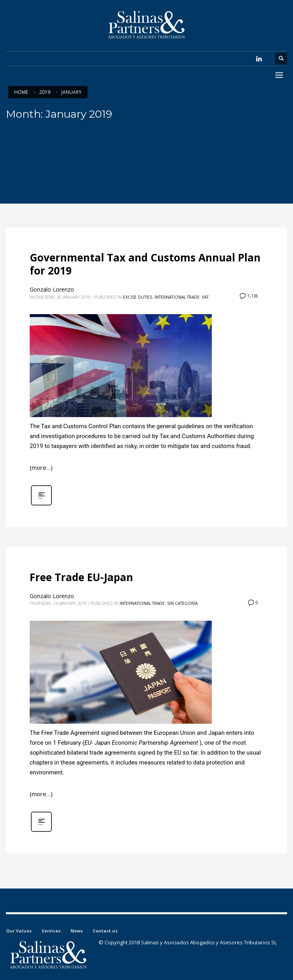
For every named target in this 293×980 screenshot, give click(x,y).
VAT (205, 297)
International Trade (177, 297)
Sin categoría (182, 603)
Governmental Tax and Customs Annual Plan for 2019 (145, 264)
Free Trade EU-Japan (81, 577)
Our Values (19, 931)
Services (51, 931)
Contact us (105, 931)
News (77, 931)
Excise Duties (138, 297)
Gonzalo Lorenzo (52, 289)
